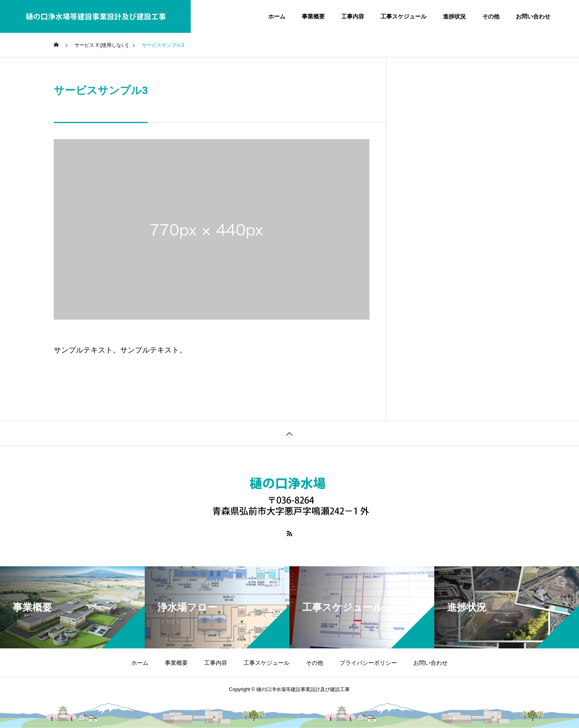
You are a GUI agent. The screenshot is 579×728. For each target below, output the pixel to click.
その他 (491, 16)
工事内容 (353, 16)
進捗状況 (454, 16)
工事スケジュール (403, 16)
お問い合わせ (533, 16)
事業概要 (313, 16)
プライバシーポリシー (368, 663)
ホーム (277, 16)
